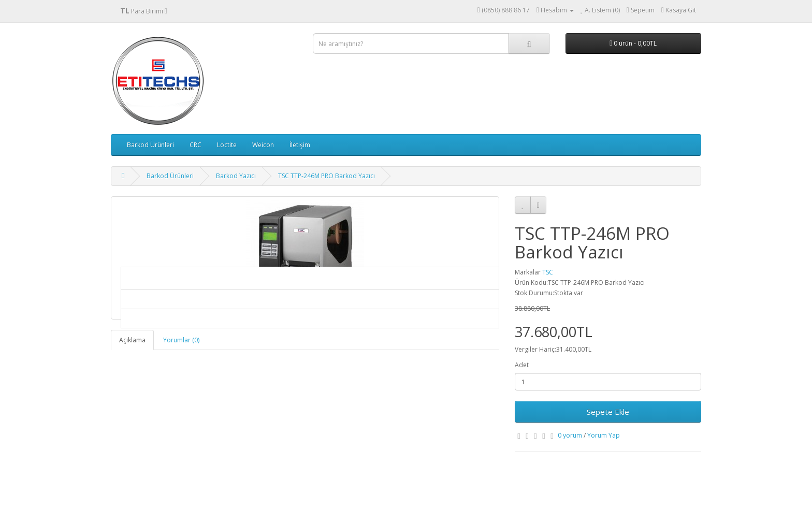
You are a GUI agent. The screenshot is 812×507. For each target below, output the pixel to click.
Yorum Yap (604, 435)
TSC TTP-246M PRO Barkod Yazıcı (327, 176)
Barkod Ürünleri (150, 145)
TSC (548, 272)
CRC (195, 145)
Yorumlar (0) (181, 340)
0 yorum (570, 435)
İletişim (300, 145)
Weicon (263, 145)
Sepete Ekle (608, 412)
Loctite (227, 145)
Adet (522, 365)
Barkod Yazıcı (236, 176)
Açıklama (132, 340)
